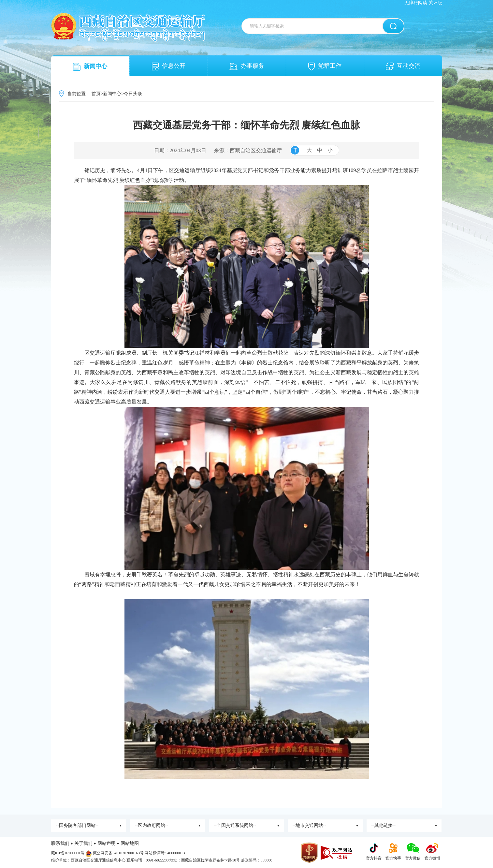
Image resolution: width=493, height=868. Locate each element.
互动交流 (403, 66)
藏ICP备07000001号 (68, 853)
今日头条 (133, 94)
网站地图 (130, 843)
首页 (96, 94)
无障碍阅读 (416, 3)
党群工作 (325, 66)
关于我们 (83, 843)
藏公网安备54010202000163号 (118, 853)
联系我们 (60, 843)
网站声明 (107, 843)
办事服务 (247, 66)
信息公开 (169, 66)
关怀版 (435, 3)
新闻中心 (90, 67)
